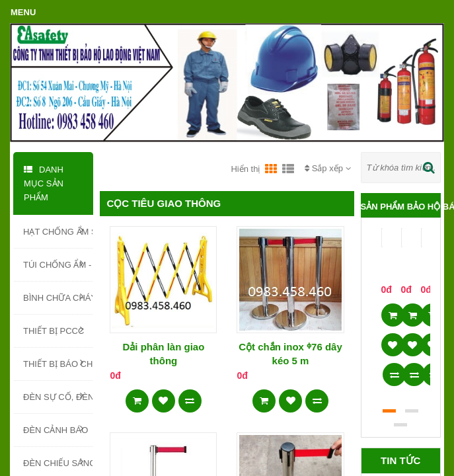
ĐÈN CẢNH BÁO (56, 429)
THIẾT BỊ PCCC (54, 330)
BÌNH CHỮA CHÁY (58, 297)
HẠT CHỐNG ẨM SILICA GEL (58, 231)
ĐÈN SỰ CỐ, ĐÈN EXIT (58, 396)
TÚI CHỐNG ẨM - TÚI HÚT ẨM (58, 264)
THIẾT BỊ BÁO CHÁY (58, 363)
